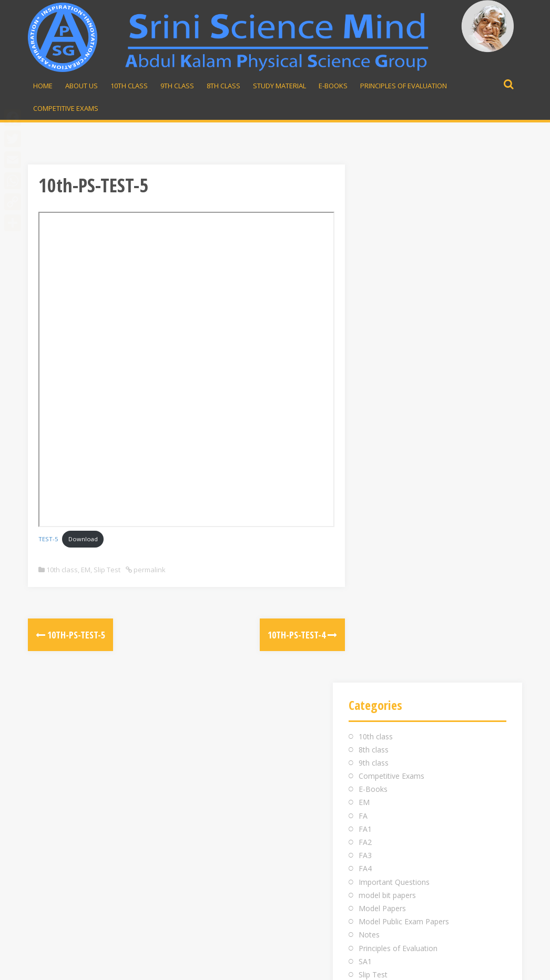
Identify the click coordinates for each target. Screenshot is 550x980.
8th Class (223, 86)
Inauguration (227, 752)
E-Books (333, 86)
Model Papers (382, 390)
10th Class (129, 86)
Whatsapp (406, 778)
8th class (374, 231)
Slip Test (107, 570)
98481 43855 (406, 765)
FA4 (365, 351)
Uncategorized (383, 496)
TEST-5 (48, 539)
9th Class (177, 86)
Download (83, 539)
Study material (279, 86)
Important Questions (394, 364)
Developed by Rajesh (478, 966)
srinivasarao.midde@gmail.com (438, 752)
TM (364, 483)
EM (86, 570)
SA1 (365, 443)
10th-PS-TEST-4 (274, 635)
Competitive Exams (66, 108)
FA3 (365, 338)
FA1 (365, 311)
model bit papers (387, 377)
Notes (369, 417)
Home (43, 86)
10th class (62, 570)
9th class (374, 245)
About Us (82, 86)
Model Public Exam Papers (404, 403)
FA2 (365, 324)
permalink (149, 570)
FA (363, 298)
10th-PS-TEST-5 (70, 635)
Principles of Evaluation (404, 86)
